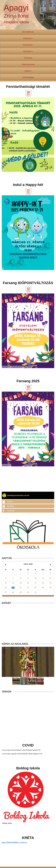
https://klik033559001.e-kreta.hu (14, 843)
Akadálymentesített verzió (16, 495)
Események (28, 45)
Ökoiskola (28, 58)
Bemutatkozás (28, 32)
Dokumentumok (28, 64)
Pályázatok (28, 38)
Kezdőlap (8, 506)
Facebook (8, 511)
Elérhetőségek (28, 77)
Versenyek (28, 51)
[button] (16, 681)
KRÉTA (7, 502)
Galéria (28, 71)
